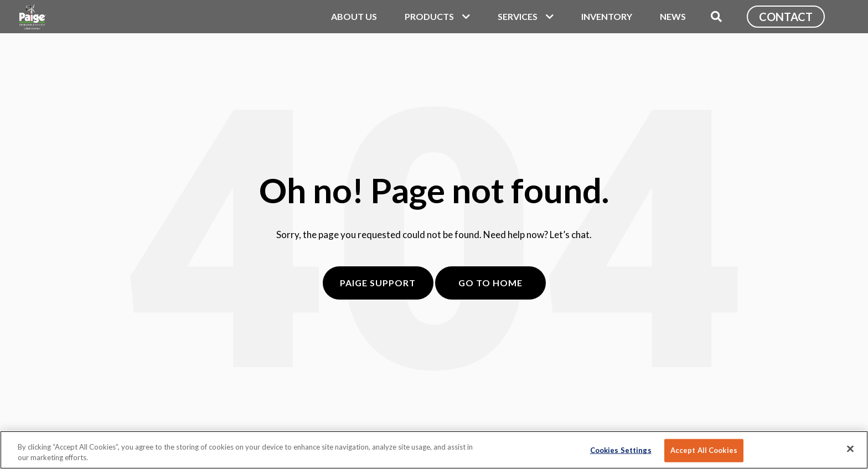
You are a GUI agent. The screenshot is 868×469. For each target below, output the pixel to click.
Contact (786, 17)
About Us (354, 16)
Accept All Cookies (704, 450)
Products (429, 16)
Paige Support (378, 283)
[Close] (850, 449)
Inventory (607, 16)
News (673, 16)
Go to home (490, 283)
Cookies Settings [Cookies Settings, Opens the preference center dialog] (621, 450)
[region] (434, 450)
